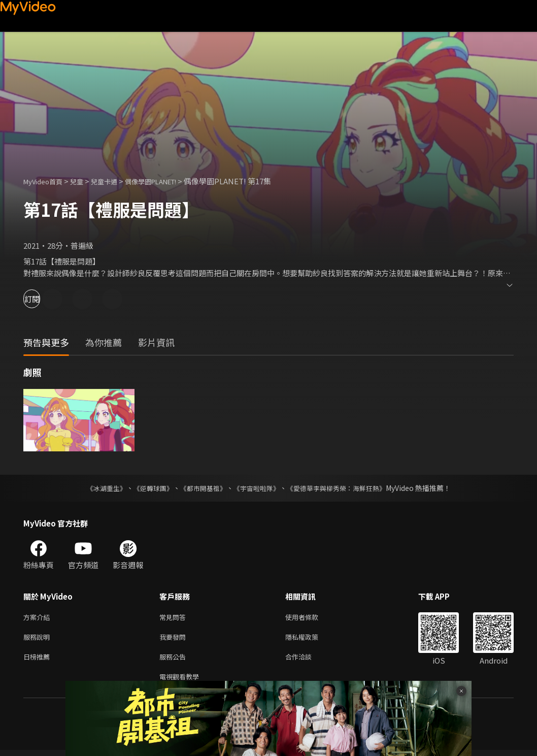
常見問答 (175, 618)
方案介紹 (39, 618)
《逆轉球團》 (147, 488)
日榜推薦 (39, 660)
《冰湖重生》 (97, 488)
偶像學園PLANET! (169, 181)
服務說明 (39, 639)
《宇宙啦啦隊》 (257, 488)
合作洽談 (307, 660)
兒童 (85, 181)
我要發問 (175, 639)
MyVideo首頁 (46, 181)
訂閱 (44, 299)
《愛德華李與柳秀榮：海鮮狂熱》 (343, 488)
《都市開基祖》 (200, 488)
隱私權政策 (310, 639)
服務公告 (175, 660)
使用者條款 (310, 618)
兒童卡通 (115, 181)
